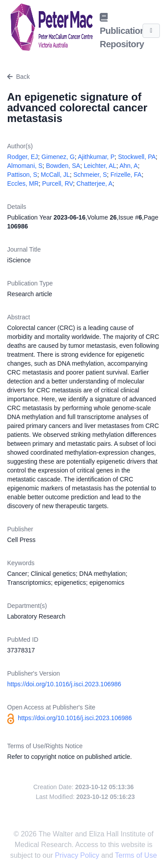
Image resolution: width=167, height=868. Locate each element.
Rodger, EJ (22, 157)
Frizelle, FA (126, 175)
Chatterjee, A (95, 183)
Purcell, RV (58, 183)
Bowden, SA (63, 166)
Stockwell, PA (137, 157)
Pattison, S (22, 175)
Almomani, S (25, 166)
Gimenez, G (58, 157)
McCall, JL (55, 175)
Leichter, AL (100, 166)
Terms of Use (136, 855)
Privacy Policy (78, 855)
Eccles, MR (23, 183)
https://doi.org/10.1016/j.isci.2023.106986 (64, 684)
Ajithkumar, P (96, 157)
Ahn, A (128, 166)
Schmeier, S (90, 175)
